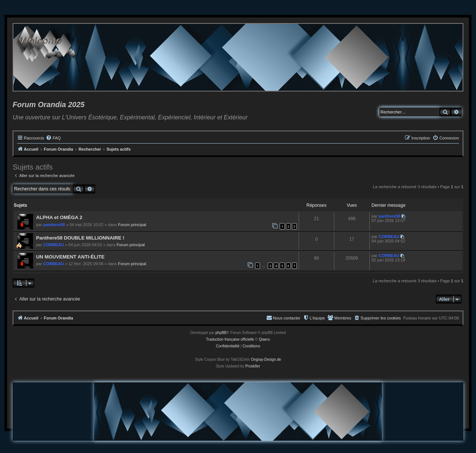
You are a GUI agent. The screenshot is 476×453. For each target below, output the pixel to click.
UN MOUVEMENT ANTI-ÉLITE (70, 257)
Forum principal (132, 225)
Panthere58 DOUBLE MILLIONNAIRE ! (80, 238)
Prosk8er (253, 366)
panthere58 (54, 225)
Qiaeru (264, 339)
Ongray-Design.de (266, 359)
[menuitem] (53, 138)
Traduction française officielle (230, 339)
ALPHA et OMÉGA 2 (59, 217)
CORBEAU (54, 245)
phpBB (221, 333)
